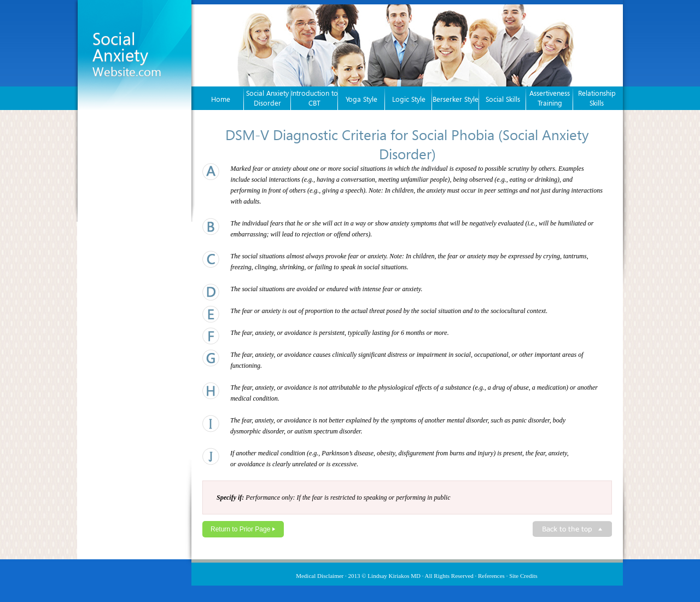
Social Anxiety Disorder (267, 98)
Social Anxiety (127, 53)
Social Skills (503, 99)
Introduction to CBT (314, 98)
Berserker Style (456, 99)
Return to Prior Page (240, 529)
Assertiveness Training (550, 98)
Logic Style (409, 99)
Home (221, 99)
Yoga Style (361, 99)
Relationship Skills (597, 98)
